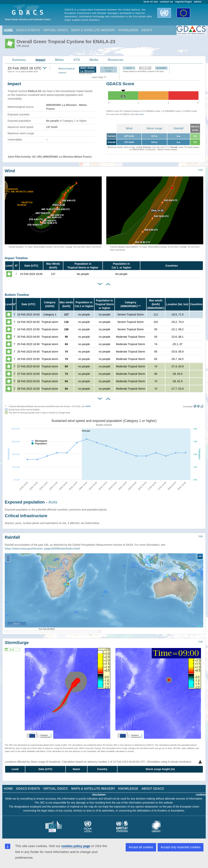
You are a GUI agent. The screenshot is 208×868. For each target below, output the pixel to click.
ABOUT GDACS (153, 789)
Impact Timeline (16, 258)
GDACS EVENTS (28, 30)
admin (198, 2)
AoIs (53, 502)
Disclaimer (99, 795)
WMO (88, 406)
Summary (19, 60)
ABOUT (147, 30)
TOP (201, 170)
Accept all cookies (141, 847)
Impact (40, 60)
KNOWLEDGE (128, 30)
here (142, 114)
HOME (8, 30)
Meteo (60, 60)
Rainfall (179, 128)
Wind (129, 128)
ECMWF (161, 68)
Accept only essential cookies (181, 847)
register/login (183, 2)
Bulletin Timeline (17, 295)
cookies (201, 795)
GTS (77, 60)
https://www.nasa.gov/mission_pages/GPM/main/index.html (42, 549)
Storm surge (154, 128)
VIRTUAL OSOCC (56, 30)
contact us (167, 2)
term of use (151, 2)
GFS (129, 68)
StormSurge (17, 643)
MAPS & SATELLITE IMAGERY (93, 30)
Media (94, 60)
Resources (116, 60)
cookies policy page (76, 846)
